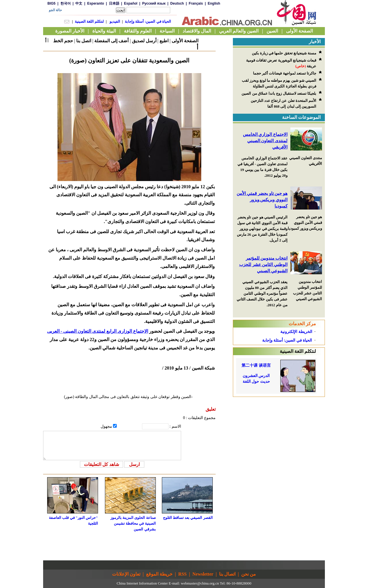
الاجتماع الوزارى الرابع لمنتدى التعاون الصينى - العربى (98, 331)
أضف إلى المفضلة (111, 41)
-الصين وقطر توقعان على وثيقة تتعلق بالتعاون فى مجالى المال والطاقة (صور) (129, 397)
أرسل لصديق (144, 41)
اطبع (164, 41)
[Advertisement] (279, 433)
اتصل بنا (84, 41)
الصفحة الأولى (185, 41)
